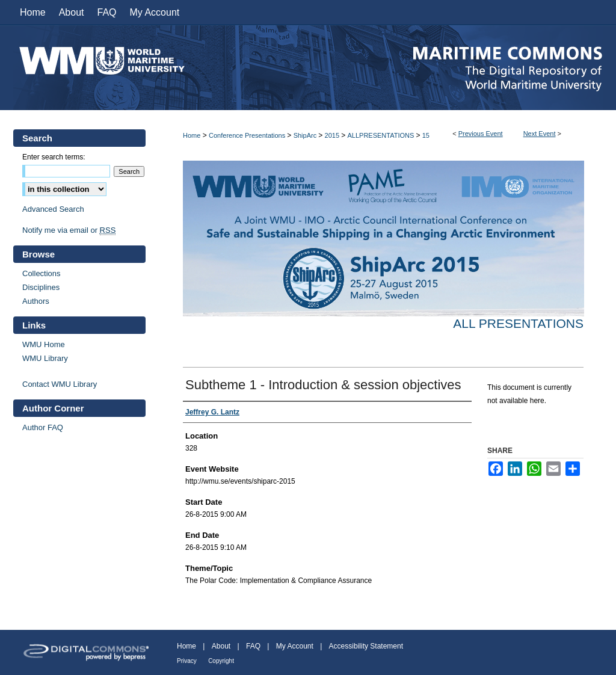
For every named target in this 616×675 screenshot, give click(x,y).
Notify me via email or (69, 230)
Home (192, 135)
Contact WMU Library (60, 384)
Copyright (221, 661)
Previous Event (481, 134)
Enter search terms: (54, 157)
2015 (333, 135)
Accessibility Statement (366, 646)
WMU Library (45, 358)
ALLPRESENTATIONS (381, 135)
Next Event (540, 134)
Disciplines (41, 287)
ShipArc (306, 135)
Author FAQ (43, 427)
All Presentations (518, 323)
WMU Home (44, 344)
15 (426, 135)
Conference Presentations (248, 135)
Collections (42, 273)
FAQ (253, 646)
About (221, 646)
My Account (295, 646)
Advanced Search (53, 209)
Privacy (187, 661)
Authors (36, 301)
